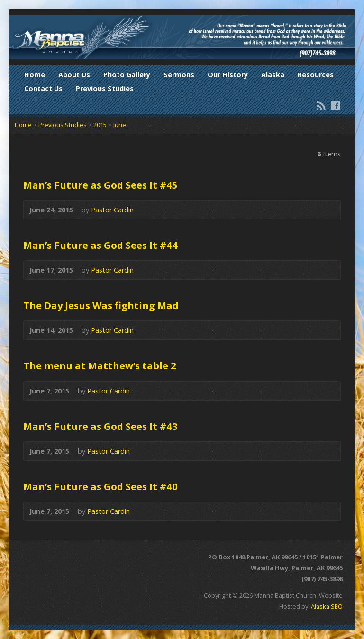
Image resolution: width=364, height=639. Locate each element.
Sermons (179, 75)
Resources (316, 75)
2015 (100, 125)
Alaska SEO (327, 606)
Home (35, 75)
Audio (148, 210)
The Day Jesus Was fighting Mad (101, 305)
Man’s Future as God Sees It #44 (100, 245)
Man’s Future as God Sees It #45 (100, 185)
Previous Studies (105, 88)
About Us (74, 75)
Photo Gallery (127, 75)
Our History (228, 75)
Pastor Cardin (112, 210)
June (120, 125)
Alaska (273, 75)
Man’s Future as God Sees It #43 (100, 426)
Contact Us (43, 88)
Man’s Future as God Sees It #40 (100, 486)
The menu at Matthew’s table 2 (100, 365)
